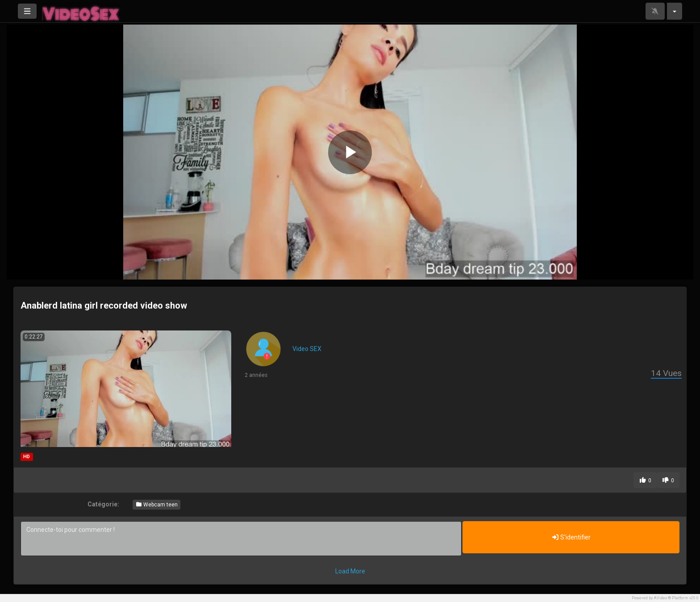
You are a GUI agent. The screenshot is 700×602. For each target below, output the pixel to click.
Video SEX (307, 349)
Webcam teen (156, 505)
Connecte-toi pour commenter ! (241, 539)
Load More (350, 571)
